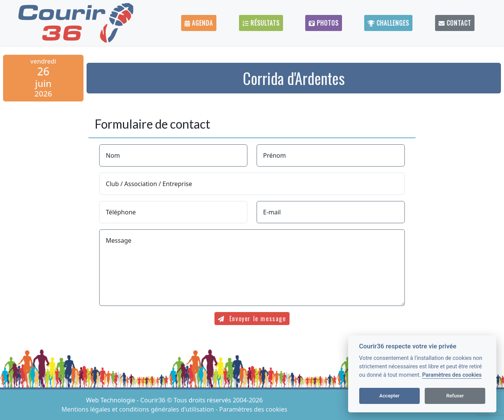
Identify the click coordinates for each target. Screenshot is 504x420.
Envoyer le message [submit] (252, 319)
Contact (455, 23)
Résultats (261, 23)
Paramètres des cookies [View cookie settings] (253, 409)
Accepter (389, 396)
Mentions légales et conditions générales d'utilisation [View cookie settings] (139, 409)
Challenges (388, 23)
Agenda (199, 23)
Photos (324, 23)
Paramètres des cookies (452, 375)
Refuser (455, 396)
